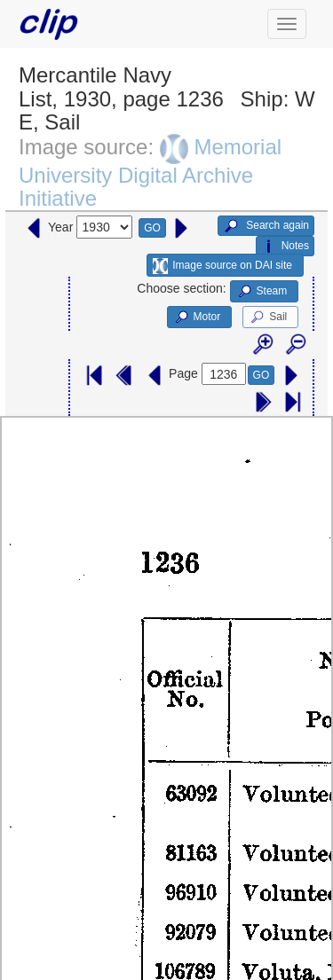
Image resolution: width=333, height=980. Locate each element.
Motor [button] (197, 318)
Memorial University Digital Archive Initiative (150, 172)
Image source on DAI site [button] (222, 266)
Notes (285, 247)
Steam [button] (262, 292)
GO (152, 228)
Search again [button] (266, 226)
